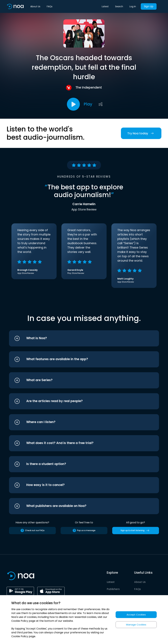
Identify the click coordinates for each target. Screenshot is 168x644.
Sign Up (149, 6)
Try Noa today (141, 133)
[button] (78, 338)
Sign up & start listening (136, 530)
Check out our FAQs (32, 530)
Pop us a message (84, 530)
